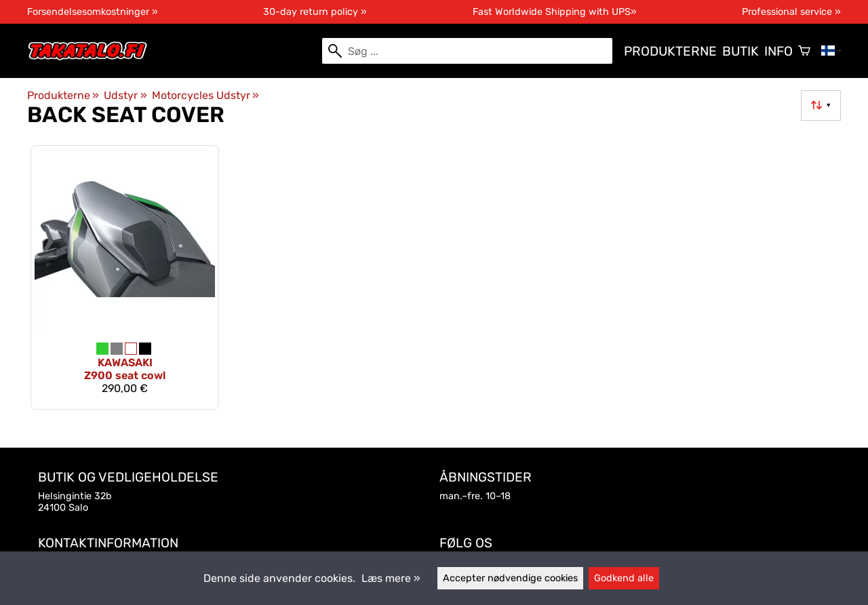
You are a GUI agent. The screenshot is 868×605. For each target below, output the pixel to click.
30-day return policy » (315, 12)
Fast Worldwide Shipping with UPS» (555, 12)
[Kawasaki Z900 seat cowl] (125, 277)
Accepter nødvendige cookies (510, 578)
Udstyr (125, 95)
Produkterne (670, 51)
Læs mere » (391, 578)
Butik (741, 51)
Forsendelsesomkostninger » (93, 12)
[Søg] (467, 51)
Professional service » (791, 12)
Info (778, 51)
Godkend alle (624, 578)
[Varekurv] (804, 51)
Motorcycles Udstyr (205, 95)
